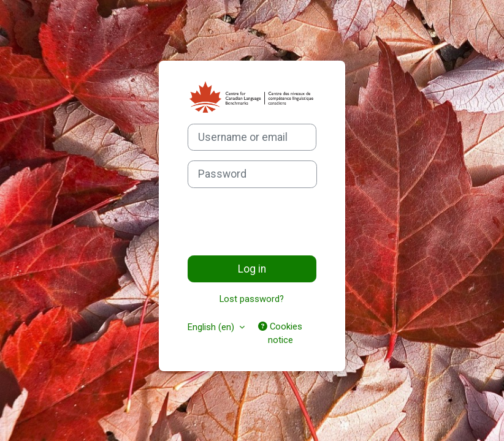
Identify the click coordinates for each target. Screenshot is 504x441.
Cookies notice (280, 333)
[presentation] (281, 222)
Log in (252, 269)
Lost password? (252, 299)
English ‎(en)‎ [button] (212, 327)
